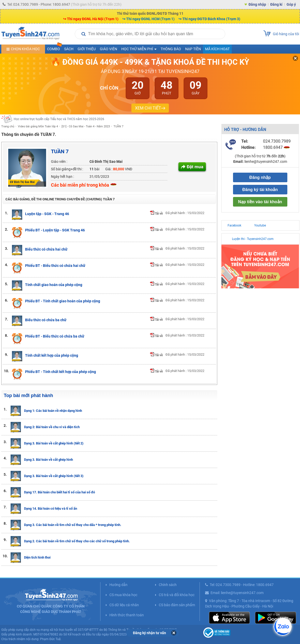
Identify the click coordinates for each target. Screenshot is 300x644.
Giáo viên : (59, 162)
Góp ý (291, 4)
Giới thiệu (87, 49)
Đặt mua (195, 167)
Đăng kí (276, 4)
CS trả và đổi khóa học (177, 595)
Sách (69, 49)
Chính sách (168, 585)
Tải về (156, 214)
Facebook (234, 225)
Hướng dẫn (118, 585)
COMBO (55, 48)
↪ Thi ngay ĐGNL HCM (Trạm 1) (148, 19)
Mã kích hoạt (217, 49)
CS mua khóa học (123, 595)
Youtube (260, 225)
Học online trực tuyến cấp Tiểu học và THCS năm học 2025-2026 (59, 119)
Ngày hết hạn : (62, 177)
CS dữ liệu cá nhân (124, 605)
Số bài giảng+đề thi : (67, 169)
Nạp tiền (193, 49)
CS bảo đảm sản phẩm (177, 605)
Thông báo (171, 49)
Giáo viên (108, 49)
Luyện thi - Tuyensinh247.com (253, 239)
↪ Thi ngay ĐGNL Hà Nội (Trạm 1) (91, 19)
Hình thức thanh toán (127, 615)
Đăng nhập (257, 4)
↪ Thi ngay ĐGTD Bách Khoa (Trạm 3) (209, 19)
